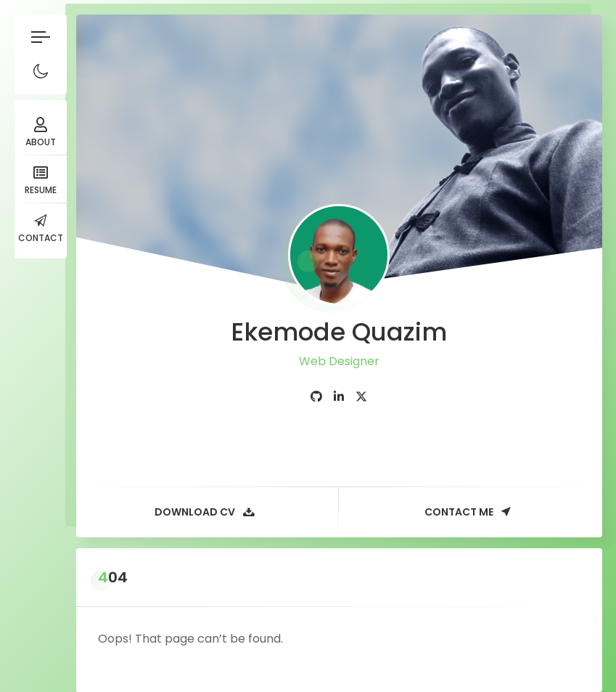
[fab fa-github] (316, 397)
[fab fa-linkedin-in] (339, 397)
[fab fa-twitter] (361, 397)
